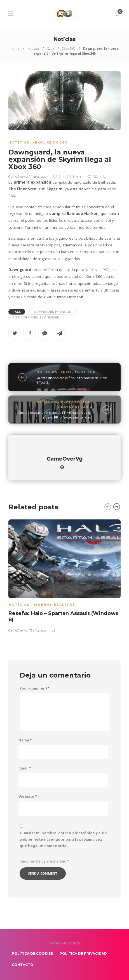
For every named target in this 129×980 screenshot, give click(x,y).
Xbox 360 (69, 48)
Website (28, 797)
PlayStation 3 (75, 407)
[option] (64, 575)
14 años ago (38, 177)
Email (25, 768)
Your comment (35, 688)
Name (25, 740)
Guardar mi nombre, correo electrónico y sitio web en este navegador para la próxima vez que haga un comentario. (63, 839)
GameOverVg (18, 177)
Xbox (51, 48)
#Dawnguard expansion (52, 312)
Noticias (33, 48)
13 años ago (37, 630)
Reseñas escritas (54, 605)
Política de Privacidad (83, 954)
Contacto (23, 965)
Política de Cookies (32, 954)
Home (15, 48)
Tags (17, 312)
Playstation (76, 402)
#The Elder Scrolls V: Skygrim (36, 317)
